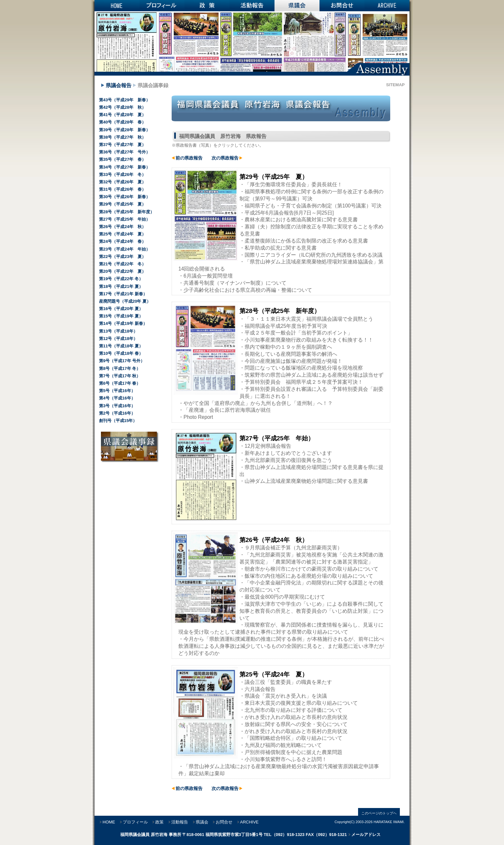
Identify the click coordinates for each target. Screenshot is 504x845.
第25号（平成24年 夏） (122, 234)
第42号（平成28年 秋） (122, 107)
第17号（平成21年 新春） (123, 294)
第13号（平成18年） (118, 331)
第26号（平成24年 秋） (122, 227)
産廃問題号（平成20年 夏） (125, 301)
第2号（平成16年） (117, 413)
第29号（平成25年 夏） (122, 204)
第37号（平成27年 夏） (122, 145)
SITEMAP (395, 85)
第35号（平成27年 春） (122, 159)
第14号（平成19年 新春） (123, 323)
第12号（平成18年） (118, 339)
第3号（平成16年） (117, 406)
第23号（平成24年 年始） (125, 249)
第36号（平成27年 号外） (125, 152)
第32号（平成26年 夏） (122, 182)
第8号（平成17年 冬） (120, 368)
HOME (117, 6)
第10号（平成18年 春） (121, 353)
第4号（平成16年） (117, 398)
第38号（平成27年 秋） (122, 137)
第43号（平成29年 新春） (125, 100)
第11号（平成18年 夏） (121, 346)
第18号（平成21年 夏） (121, 286)
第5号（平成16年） (117, 391)
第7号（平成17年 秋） (120, 376)
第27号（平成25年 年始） (125, 219)
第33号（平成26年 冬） (122, 175)
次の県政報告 (225, 158)
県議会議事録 (153, 85)
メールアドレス (366, 835)
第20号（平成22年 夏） (122, 271)
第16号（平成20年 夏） (121, 309)
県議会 (297, 6)
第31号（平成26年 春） (122, 189)
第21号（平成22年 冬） (122, 264)
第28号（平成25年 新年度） (127, 212)
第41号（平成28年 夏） (122, 115)
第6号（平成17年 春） (120, 383)
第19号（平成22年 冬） (121, 279)
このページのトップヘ (379, 813)
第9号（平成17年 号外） (122, 361)
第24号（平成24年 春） (122, 241)
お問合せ (342, 6)
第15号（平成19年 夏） (121, 316)
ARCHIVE (387, 6)
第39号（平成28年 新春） (125, 130)
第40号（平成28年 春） (122, 122)
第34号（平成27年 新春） (125, 167)
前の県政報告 (189, 158)
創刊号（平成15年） (118, 421)
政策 (207, 6)
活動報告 (252, 6)
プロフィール (162, 6)
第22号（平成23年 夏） (122, 257)
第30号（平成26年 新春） (125, 197)
